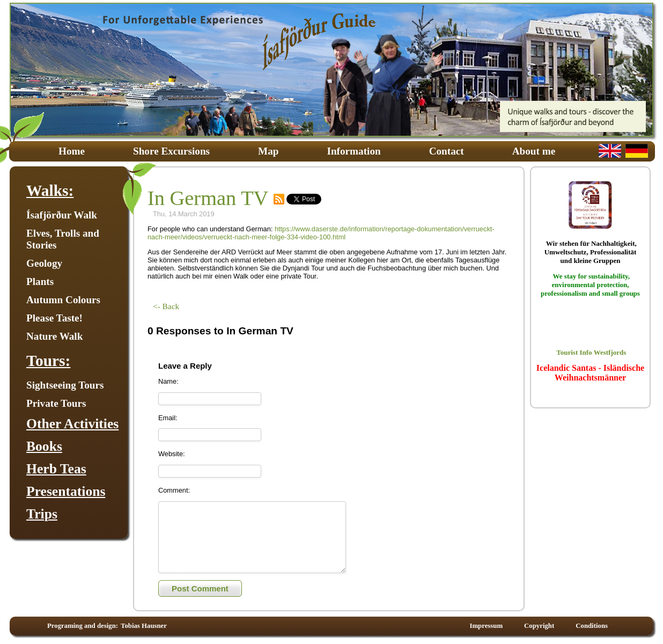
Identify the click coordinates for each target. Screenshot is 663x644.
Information (353, 151)
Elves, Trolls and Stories (63, 239)
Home (72, 151)
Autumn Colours (63, 300)
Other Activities (72, 424)
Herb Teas (56, 469)
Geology (44, 263)
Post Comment (200, 592)
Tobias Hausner (144, 629)
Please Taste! (54, 318)
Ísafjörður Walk (62, 215)
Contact (447, 151)
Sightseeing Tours (65, 385)
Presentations (66, 491)
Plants (40, 281)
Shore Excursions (171, 151)
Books (44, 446)
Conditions (592, 629)
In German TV (208, 198)
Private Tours (56, 403)
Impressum (486, 629)
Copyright (539, 629)
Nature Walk (54, 336)
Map (268, 151)
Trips (42, 514)
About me (534, 151)
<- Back (166, 306)
